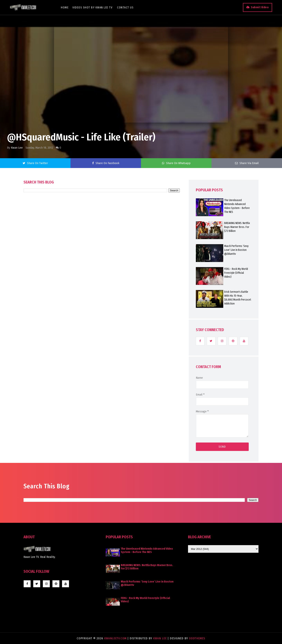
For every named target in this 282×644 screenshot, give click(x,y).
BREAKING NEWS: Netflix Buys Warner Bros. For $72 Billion (237, 227)
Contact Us (125, 8)
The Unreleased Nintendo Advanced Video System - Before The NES (237, 206)
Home (65, 8)
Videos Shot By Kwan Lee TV (92, 8)
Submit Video (260, 7)
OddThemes (197, 638)
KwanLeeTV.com (116, 638)
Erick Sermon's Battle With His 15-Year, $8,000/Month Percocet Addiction (238, 298)
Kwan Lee (17, 148)
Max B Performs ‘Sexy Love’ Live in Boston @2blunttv (236, 250)
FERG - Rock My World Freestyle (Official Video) (236, 273)
